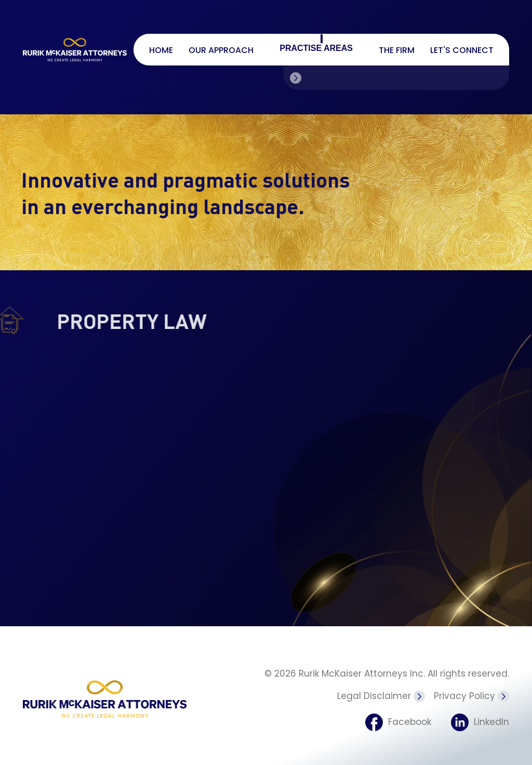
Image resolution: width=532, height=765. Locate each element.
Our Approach (221, 50)
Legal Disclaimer (381, 692)
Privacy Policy (471, 692)
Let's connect (462, 50)
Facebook (395, 716)
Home (161, 50)
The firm (397, 50)
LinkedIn (480, 716)
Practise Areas (316, 48)
